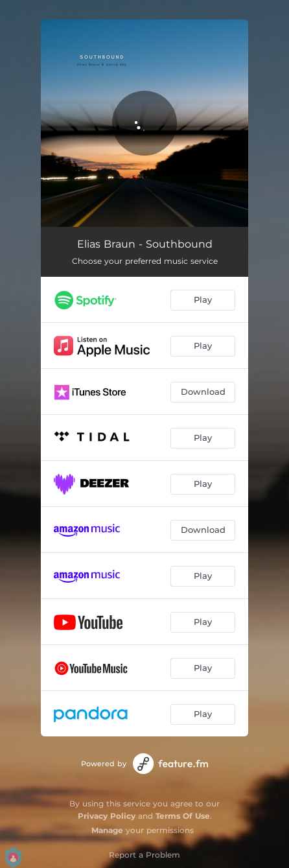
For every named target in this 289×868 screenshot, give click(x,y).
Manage (107, 830)
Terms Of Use (183, 816)
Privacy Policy (107, 816)
